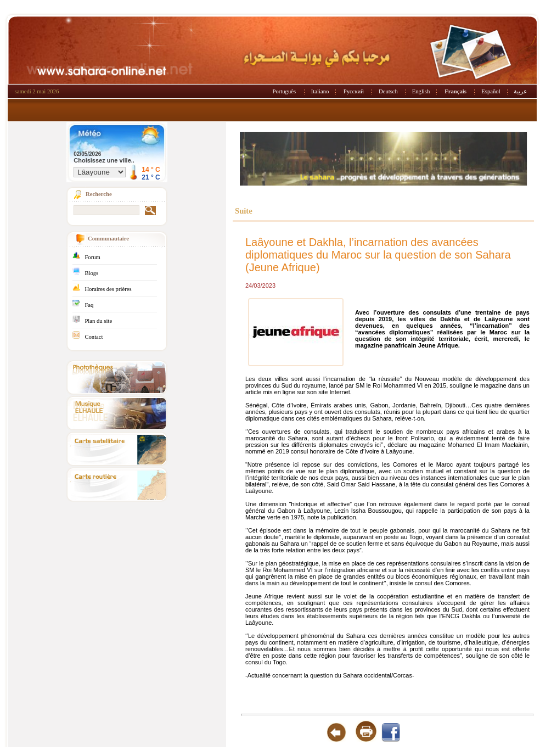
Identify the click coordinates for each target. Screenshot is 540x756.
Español (491, 91)
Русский (354, 91)
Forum (92, 257)
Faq (89, 305)
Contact (94, 337)
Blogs (91, 273)
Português (285, 91)
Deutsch (388, 91)
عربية (521, 91)
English (421, 91)
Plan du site (98, 321)
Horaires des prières (108, 289)
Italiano (320, 91)
